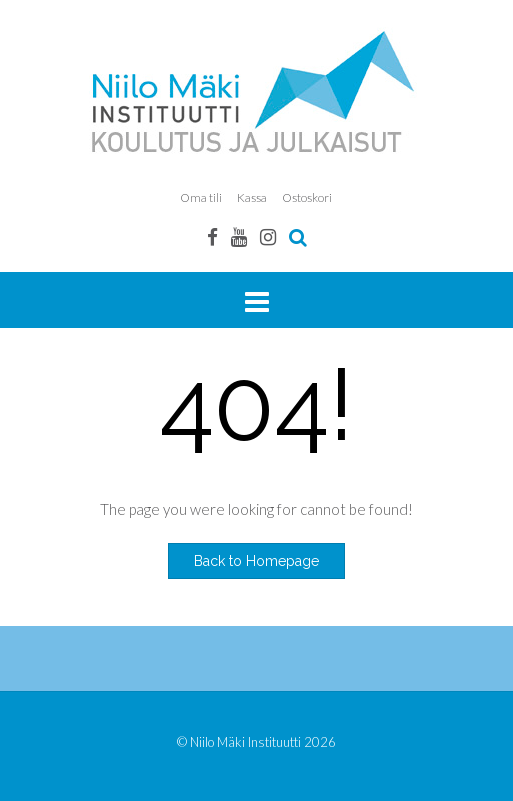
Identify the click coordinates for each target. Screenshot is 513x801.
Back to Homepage (256, 561)
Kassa (252, 197)
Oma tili (201, 197)
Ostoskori (307, 197)
